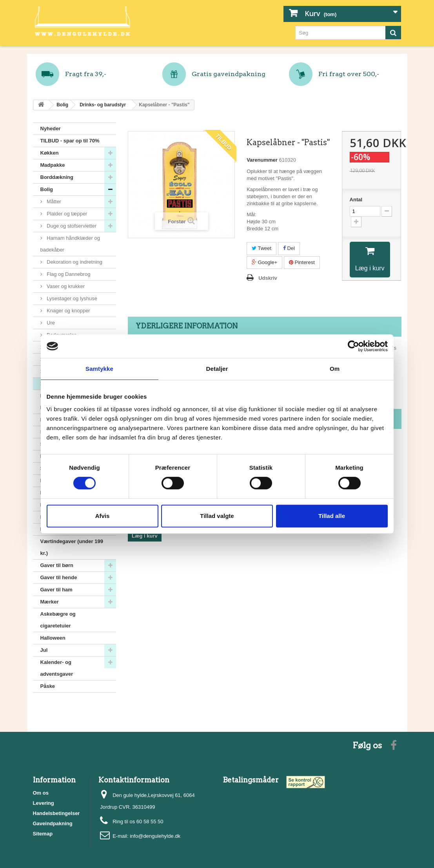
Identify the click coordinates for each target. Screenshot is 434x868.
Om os (41, 793)
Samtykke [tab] (99, 369)
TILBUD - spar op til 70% (70, 141)
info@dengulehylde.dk (155, 836)
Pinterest (302, 262)
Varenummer (262, 160)
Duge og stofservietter (71, 226)
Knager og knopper (68, 311)
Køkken (50, 153)
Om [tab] (335, 369)
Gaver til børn (57, 565)
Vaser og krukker (65, 286)
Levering (44, 803)
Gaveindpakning (53, 823)
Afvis (103, 516)
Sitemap (43, 834)
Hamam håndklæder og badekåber (70, 244)
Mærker (50, 602)
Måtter (53, 201)
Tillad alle (332, 516)
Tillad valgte (217, 516)
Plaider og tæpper (66, 214)
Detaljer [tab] (217, 369)
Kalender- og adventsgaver (57, 668)
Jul (44, 650)
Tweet (261, 248)
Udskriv (268, 278)
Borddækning (57, 177)
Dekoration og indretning (74, 262)
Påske (48, 686)
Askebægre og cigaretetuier (58, 620)
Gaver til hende (59, 577)
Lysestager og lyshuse (71, 298)
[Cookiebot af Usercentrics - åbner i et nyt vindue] (353, 346)
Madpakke (53, 165)
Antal (356, 200)
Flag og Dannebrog (68, 274)
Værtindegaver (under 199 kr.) (72, 547)
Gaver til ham (56, 590)
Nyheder (51, 129)
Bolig (47, 189)
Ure (50, 323)
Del (289, 248)
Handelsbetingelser (56, 813)
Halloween (53, 638)
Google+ (264, 262)
